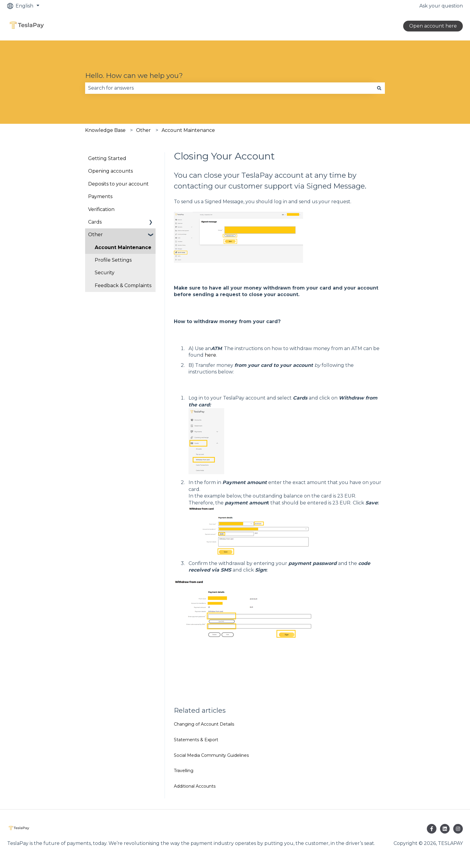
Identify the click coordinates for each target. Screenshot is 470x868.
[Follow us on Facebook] (432, 829)
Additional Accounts (195, 786)
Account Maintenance (188, 130)
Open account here (433, 26)
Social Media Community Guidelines (211, 755)
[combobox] (229, 88)
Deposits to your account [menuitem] (118, 184)
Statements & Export (196, 740)
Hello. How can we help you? (134, 76)
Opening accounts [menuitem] (110, 171)
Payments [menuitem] (100, 196)
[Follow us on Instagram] (458, 829)
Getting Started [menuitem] (107, 158)
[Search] (379, 88)
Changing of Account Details (204, 724)
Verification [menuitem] (101, 209)
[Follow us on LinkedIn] (445, 829)
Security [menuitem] (105, 273)
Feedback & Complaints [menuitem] (123, 285)
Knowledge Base (105, 130)
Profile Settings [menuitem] (113, 260)
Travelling (184, 771)
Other (143, 130)
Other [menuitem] (95, 235)
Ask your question (441, 6)
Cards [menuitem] (95, 222)
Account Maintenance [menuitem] (123, 247)
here (210, 355)
